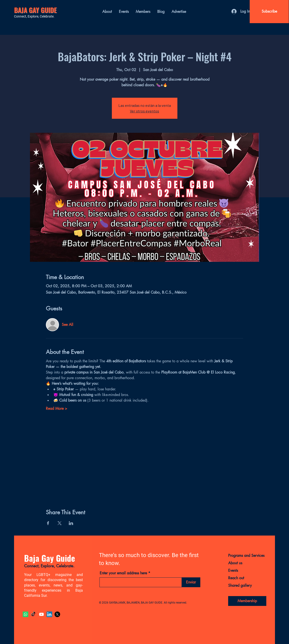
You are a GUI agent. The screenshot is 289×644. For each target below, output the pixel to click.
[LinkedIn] (49, 614)
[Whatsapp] (26, 614)
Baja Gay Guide (49, 558)
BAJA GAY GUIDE (35, 10)
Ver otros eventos (144, 111)
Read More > (57, 408)
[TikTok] (33, 614)
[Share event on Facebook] (48, 523)
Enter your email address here (123, 573)
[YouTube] (41, 614)
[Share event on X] (60, 523)
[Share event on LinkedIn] (71, 523)
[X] (57, 614)
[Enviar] (191, 582)
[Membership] (247, 601)
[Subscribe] (269, 12)
